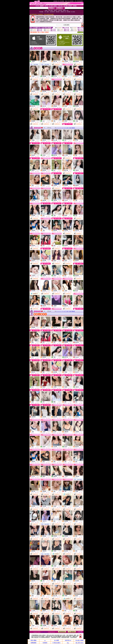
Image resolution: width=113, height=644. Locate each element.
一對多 (38, 61)
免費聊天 (38, 291)
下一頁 (67, 128)
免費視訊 (60, 61)
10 (65, 128)
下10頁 (70, 128)
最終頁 (73, 128)
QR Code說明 (80, 32)
